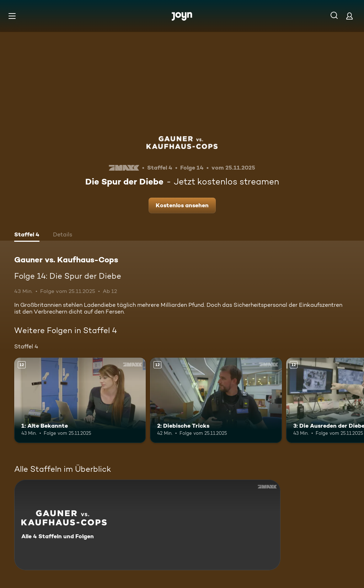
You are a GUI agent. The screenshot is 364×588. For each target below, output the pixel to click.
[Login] (349, 16)
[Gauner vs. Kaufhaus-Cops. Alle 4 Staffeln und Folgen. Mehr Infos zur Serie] (147, 525)
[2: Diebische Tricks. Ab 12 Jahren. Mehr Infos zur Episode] (216, 400)
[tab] (27, 235)
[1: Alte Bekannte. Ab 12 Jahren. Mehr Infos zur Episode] (80, 400)
